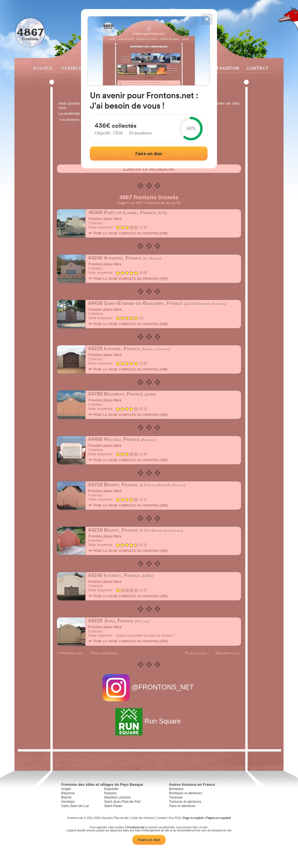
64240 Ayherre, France (125, 258)
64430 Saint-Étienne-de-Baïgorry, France (157, 303)
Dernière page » (228, 653)
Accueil (43, 68)
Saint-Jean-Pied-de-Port (123, 802)
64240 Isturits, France (121, 575)
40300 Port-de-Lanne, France (128, 213)
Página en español (218, 818)
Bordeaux (176, 789)
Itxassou (111, 793)
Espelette (111, 789)
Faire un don (149, 840)
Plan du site (121, 818)
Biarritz (66, 797)
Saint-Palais (113, 806)
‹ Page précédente (104, 653)
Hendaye (68, 802)
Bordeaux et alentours (185, 793)
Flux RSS (174, 818)
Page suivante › (197, 653)
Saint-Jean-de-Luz (75, 806)
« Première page (70, 653)
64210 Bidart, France (137, 485)
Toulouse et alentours (185, 802)
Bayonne (68, 793)
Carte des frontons (142, 818)
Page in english (193, 818)
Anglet (66, 789)
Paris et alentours (182, 806)
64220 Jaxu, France (119, 621)
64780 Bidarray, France (122, 394)
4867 (30, 32)
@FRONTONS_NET (149, 687)
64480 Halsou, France (122, 439)
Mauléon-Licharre (117, 797)
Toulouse (176, 797)
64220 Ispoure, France (129, 349)
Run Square (149, 721)
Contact (257, 68)
